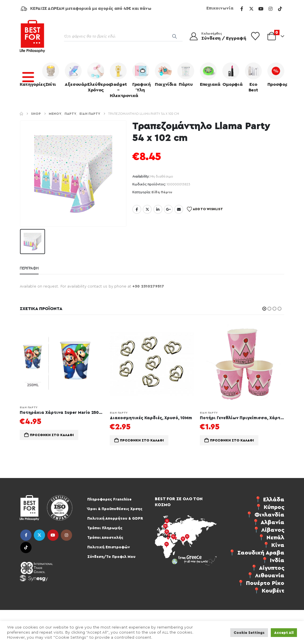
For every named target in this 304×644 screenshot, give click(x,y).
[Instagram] (271, 9)
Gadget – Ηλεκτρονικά (120, 80)
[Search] (175, 36)
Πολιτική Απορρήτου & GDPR (115, 518)
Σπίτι (51, 75)
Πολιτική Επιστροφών (109, 547)
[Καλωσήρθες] (214, 36)
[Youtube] (261, 9)
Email (179, 209)
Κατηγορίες (30, 75)
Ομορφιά (232, 75)
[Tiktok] (280, 9)
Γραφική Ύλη (142, 77)
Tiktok (26, 547)
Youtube (53, 535)
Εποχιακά (210, 75)
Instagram (66, 535)
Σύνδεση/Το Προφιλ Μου (111, 557)
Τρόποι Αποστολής (105, 538)
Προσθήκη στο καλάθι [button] (52, 435)
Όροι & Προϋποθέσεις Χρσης (115, 509)
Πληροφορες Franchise (109, 499)
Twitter (147, 209)
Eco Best (253, 77)
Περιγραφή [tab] (29, 268)
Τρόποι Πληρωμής (105, 528)
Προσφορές (277, 75)
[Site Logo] (32, 36)
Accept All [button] (284, 633)
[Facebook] (242, 9)
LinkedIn (158, 209)
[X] (251, 9)
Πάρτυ (186, 75)
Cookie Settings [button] (249, 633)
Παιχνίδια (165, 75)
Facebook (137, 209)
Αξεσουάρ (75, 75)
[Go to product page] (62, 361)
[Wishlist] (255, 36)
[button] (264, 309)
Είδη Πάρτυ (162, 192)
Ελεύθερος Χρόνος (97, 77)
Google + (168, 209)
